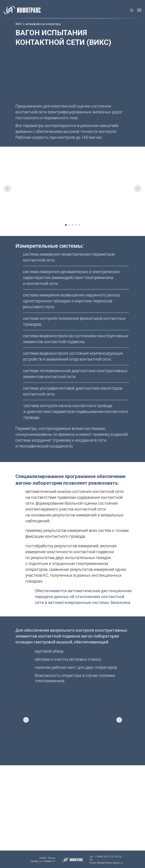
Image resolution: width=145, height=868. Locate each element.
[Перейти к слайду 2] (69, 225)
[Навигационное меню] (139, 10)
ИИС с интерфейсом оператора (38, 24)
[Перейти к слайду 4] (76, 225)
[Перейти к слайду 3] (73, 225)
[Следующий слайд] (138, 189)
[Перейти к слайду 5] (79, 225)
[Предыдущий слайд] (7, 189)
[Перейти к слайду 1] (66, 225)
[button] (131, 10)
